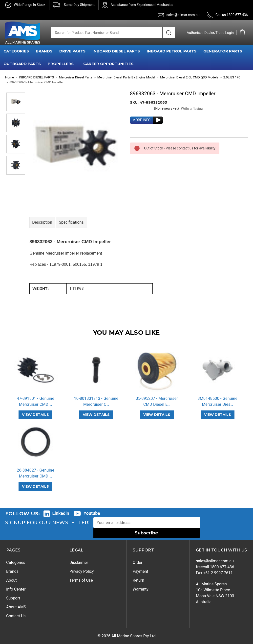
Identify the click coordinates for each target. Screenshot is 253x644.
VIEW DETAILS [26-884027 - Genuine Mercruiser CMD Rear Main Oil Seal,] (35, 486)
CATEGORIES (16, 51)
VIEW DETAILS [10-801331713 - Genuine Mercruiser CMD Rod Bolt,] (96, 415)
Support (13, 598)
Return (138, 580)
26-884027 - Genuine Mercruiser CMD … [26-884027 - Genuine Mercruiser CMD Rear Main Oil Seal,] (36, 473)
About (11, 580)
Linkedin (61, 513)
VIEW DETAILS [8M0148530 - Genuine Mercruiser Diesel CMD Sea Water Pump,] (218, 415)
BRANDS (44, 51)
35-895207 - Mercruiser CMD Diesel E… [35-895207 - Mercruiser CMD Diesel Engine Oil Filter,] (157, 401)
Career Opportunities (108, 64)
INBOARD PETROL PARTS (172, 51)
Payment (140, 571)
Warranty (141, 589)
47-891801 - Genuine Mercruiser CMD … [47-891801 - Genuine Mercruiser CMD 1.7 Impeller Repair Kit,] (36, 401)
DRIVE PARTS (72, 51)
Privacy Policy (82, 571)
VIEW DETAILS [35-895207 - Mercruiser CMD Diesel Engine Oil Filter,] (157, 415)
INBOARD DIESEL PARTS (116, 51)
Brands (12, 571)
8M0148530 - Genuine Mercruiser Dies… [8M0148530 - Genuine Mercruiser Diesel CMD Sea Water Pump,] (218, 401)
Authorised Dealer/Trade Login (210, 33)
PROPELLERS (61, 64)
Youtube (92, 513)
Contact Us (16, 616)
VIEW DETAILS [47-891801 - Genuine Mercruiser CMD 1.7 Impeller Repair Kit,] (35, 415)
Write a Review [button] (192, 109)
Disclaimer (79, 562)
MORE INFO (141, 120)
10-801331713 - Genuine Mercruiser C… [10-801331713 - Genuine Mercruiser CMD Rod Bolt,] (96, 401)
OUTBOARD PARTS (22, 64)
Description (42, 222)
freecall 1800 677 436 (215, 567)
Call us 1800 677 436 (232, 15)
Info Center (16, 589)
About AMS (16, 607)
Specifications (71, 222)
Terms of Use (81, 580)
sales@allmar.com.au (183, 15)
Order (137, 562)
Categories (16, 562)
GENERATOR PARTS (223, 51)
